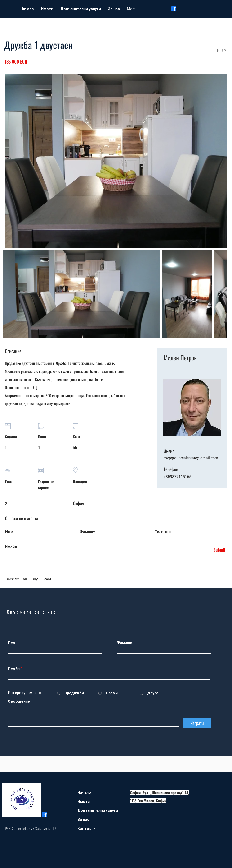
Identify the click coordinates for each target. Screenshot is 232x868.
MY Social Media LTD (43, 828)
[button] (47, 9)
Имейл (14, 669)
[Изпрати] (197, 723)
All (25, 579)
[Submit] (218, 550)
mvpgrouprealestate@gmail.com (191, 458)
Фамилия (125, 643)
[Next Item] (219, 294)
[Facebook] (174, 9)
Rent (47, 579)
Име (12, 643)
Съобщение (19, 701)
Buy (35, 579)
